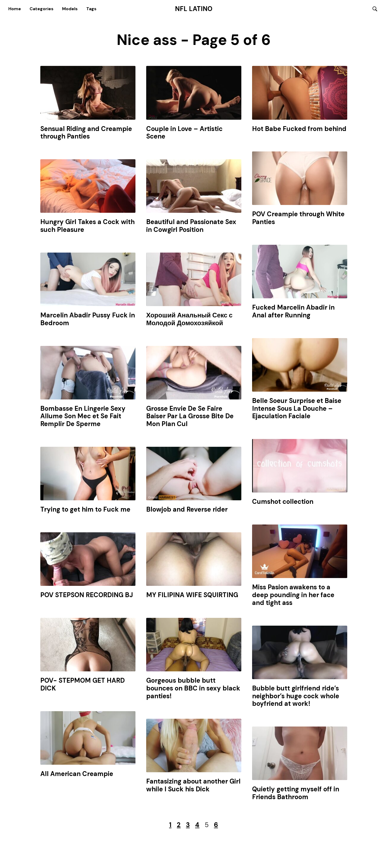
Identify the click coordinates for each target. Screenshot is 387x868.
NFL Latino (194, 9)
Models (70, 9)
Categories (42, 9)
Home (15, 9)
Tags (91, 9)
